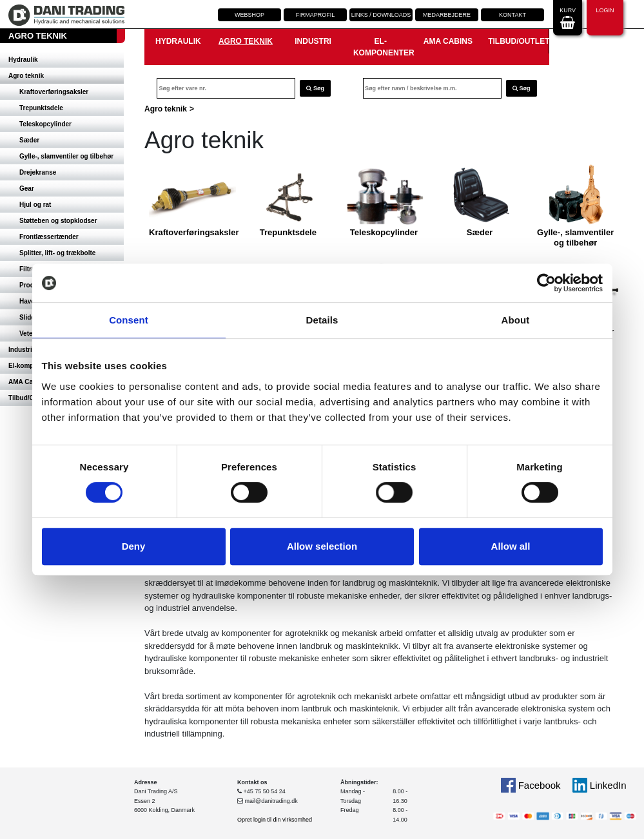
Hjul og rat (35, 205)
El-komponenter (384, 47)
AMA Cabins (448, 41)
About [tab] (516, 320)
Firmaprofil (316, 15)
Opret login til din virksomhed (275, 820)
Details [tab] (322, 320)
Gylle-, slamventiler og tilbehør (66, 156)
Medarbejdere (447, 15)
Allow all (511, 546)
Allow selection (322, 546)
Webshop (249, 15)
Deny (134, 546)
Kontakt (512, 15)
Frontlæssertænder (49, 237)
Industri (313, 41)
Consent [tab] (129, 320)
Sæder (29, 140)
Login (605, 16)
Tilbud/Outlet (518, 41)
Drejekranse (38, 172)
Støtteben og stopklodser (58, 221)
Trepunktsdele (41, 108)
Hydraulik (23, 60)
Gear (27, 188)
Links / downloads (381, 15)
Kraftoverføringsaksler (54, 92)
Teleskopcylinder (45, 124)
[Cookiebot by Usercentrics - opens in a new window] (546, 283)
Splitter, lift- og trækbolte (57, 253)
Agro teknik (26, 76)
